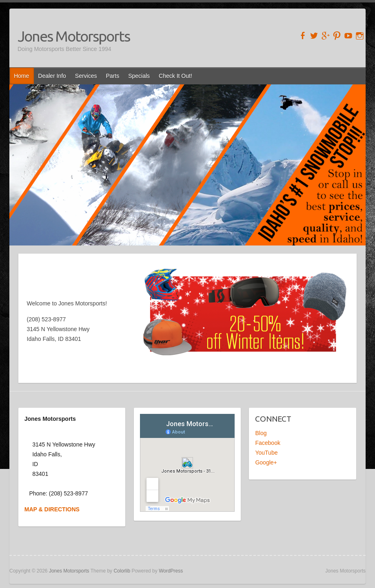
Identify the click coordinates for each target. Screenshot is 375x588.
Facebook (267, 443)
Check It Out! (175, 76)
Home (21, 76)
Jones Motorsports (74, 36)
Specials (139, 76)
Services (86, 76)
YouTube (266, 453)
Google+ (266, 462)
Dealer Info (52, 76)
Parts (113, 76)
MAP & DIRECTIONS (52, 509)
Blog (261, 433)
